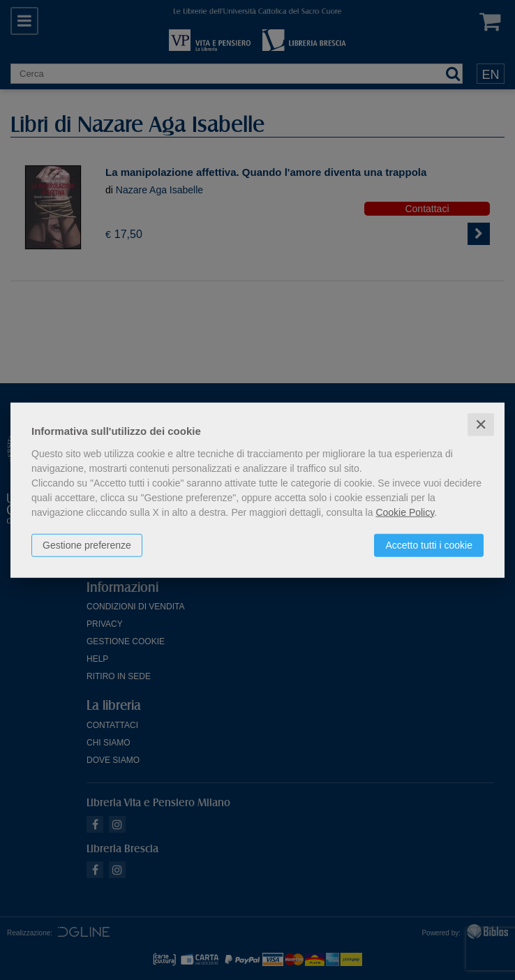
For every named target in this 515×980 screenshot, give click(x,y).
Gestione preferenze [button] (87, 544)
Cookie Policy (405, 512)
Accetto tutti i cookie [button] (429, 544)
